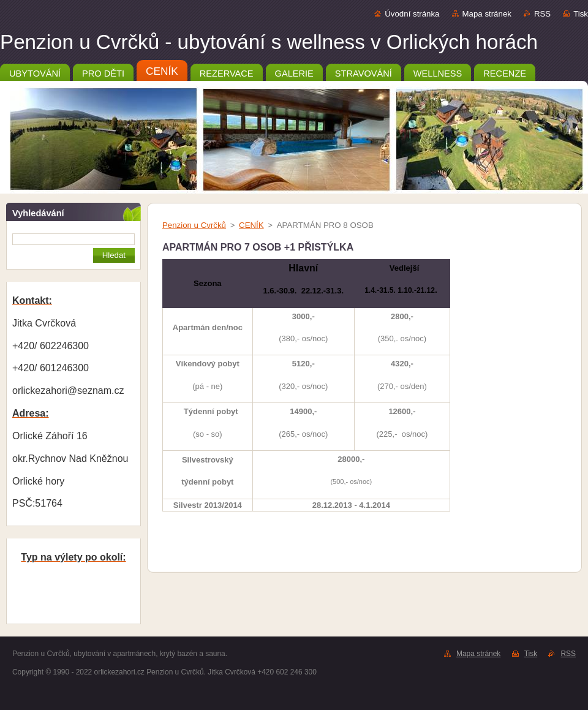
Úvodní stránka (412, 14)
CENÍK (251, 225)
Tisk (581, 14)
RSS (542, 14)
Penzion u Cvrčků (194, 225)
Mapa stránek (487, 14)
